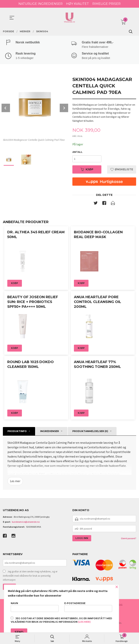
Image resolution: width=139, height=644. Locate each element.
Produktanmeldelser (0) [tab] (90, 432)
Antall (77, 153)
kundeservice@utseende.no (26, 523)
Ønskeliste (122, 170)
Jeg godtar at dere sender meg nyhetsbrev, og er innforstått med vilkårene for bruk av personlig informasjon (30, 576)
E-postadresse (88, 607)
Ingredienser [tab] (50, 432)
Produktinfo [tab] (17, 432)
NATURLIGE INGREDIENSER (41, 4)
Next (64, 108)
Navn (35, 607)
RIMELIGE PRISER (106, 4)
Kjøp (87, 170)
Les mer (15, 482)
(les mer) (84, 622)
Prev (6, 108)
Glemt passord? (129, 539)
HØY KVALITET (77, 4)
